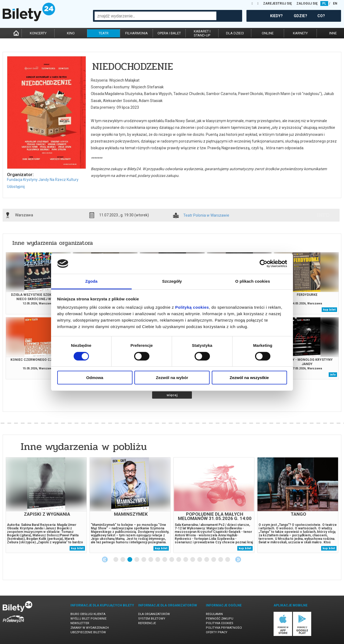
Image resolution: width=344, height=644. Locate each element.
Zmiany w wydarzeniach (90, 628)
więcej (172, 395)
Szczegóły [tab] (172, 281)
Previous (105, 559)
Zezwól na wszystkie (249, 378)
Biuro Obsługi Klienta (88, 614)
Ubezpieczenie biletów (88, 632)
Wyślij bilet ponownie (88, 619)
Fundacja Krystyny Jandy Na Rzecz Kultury (43, 180)
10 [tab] (179, 560)
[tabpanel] (46, 505)
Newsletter (80, 623)
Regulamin (214, 614)
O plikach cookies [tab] (252, 281)
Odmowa (95, 378)
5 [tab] (144, 560)
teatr (104, 33)
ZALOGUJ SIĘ (307, 3)
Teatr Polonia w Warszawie (206, 215)
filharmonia (137, 33)
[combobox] (155, 16)
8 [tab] (165, 560)
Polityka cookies (220, 623)
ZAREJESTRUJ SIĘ (277, 3)
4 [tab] (137, 560)
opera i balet (169, 33)
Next (238, 559)
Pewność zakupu (220, 619)
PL (324, 3)
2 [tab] (123, 560)
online (268, 33)
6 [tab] (151, 560)
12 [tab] (193, 560)
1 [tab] (116, 560)
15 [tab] (214, 560)
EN (335, 3)
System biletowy (152, 619)
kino (71, 33)
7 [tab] (158, 560)
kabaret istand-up (202, 33)
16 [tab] (221, 560)
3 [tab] (130, 560)
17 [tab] (228, 560)
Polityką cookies (192, 307)
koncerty (38, 33)
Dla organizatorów (154, 614)
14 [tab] (207, 560)
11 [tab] (186, 560)
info (323, 215)
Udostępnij (16, 187)
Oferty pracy (217, 632)
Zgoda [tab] (91, 281)
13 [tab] (200, 560)
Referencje (147, 623)
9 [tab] (172, 560)
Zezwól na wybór (172, 378)
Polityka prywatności (224, 628)
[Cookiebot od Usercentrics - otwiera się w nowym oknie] (264, 264)
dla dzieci (235, 33)
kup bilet (329, 310)
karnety (300, 33)
